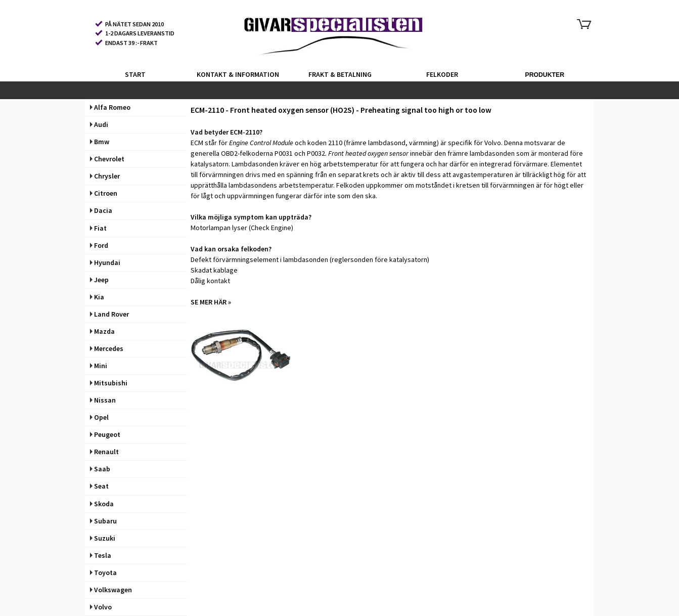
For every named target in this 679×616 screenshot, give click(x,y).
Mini (99, 366)
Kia (97, 297)
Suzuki (103, 538)
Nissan (103, 400)
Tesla (101, 555)
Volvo (101, 607)
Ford (99, 245)
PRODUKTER (545, 75)
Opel (99, 417)
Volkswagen (111, 590)
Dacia (101, 210)
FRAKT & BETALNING (340, 74)
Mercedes (107, 348)
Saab (100, 469)
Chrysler (105, 176)
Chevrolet (107, 159)
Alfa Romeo (110, 107)
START (135, 74)
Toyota (103, 573)
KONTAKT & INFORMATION (238, 74)
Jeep (99, 280)
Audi (99, 124)
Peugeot (105, 434)
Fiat (98, 228)
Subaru (103, 521)
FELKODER (442, 74)
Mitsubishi (109, 383)
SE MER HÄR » (211, 302)
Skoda (102, 504)
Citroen (104, 193)
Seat (99, 486)
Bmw (100, 142)
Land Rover (109, 314)
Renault (104, 452)
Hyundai (105, 262)
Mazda (102, 331)
